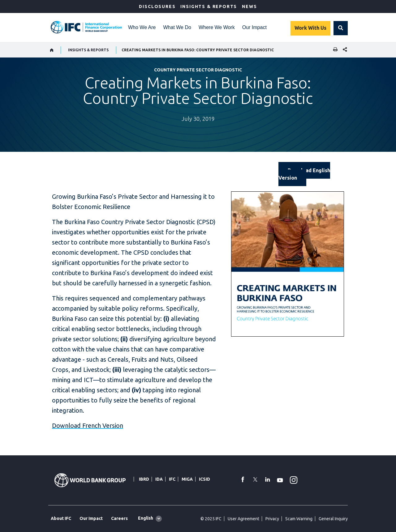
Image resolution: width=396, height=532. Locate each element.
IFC (172, 479)
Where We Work (217, 27)
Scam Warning (299, 519)
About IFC (61, 518)
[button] (341, 28)
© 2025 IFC (211, 519)
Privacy (272, 519)
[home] (52, 50)
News (249, 6)
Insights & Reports (209, 6)
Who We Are (142, 27)
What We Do (177, 27)
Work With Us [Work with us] (310, 28)
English (146, 518)
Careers (119, 518)
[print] (334, 50)
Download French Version (88, 426)
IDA (159, 479)
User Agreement (243, 519)
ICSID (204, 479)
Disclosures (157, 6)
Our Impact (254, 27)
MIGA (187, 479)
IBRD (144, 479)
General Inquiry (333, 519)
